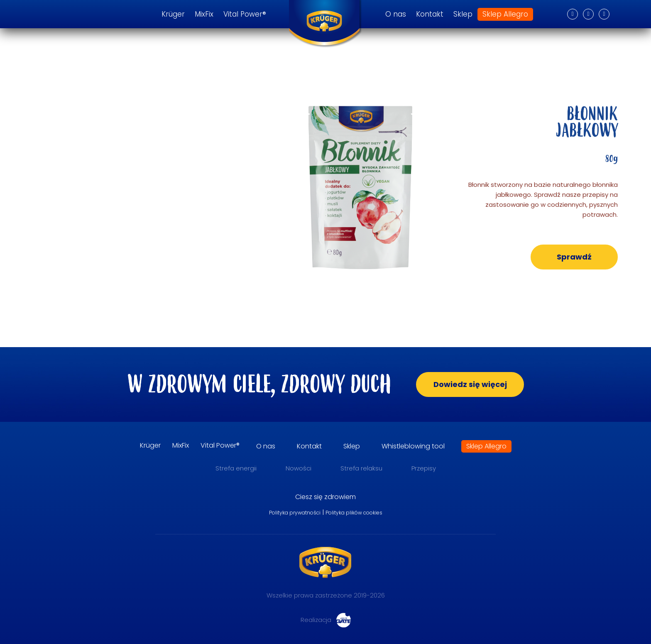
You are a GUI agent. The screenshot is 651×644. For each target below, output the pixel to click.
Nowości (299, 468)
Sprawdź (574, 257)
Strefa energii (236, 468)
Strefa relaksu (361, 468)
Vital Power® (245, 14)
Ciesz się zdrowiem (325, 497)
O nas (396, 14)
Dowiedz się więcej (470, 384)
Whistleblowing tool (413, 446)
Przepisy (424, 468)
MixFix (204, 14)
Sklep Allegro (505, 14)
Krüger (173, 14)
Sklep (463, 14)
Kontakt (430, 14)
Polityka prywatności (295, 513)
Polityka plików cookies (354, 513)
